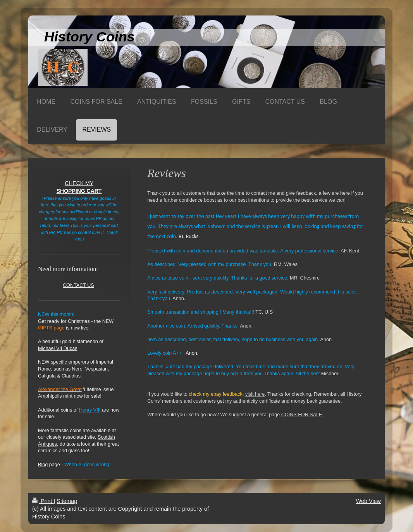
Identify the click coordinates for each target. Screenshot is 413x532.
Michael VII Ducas (58, 348)
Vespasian (96, 369)
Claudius (71, 376)
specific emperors (70, 362)
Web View (368, 501)
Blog (43, 465)
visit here (255, 394)
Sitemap (67, 501)
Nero (77, 369)
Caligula (47, 376)
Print (43, 501)
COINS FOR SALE (302, 415)
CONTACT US (78, 285)
